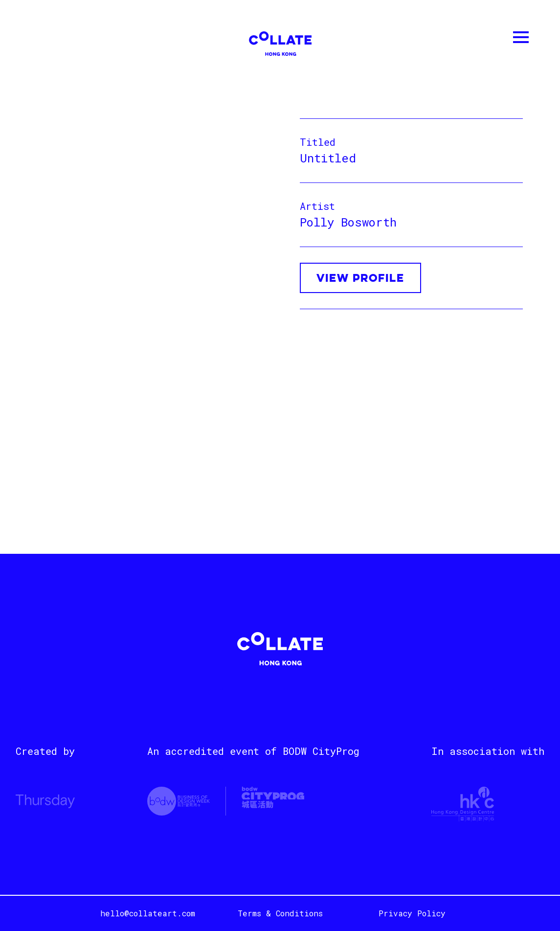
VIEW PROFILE (360, 279)
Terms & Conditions (280, 913)
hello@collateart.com (148, 913)
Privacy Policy (412, 913)
